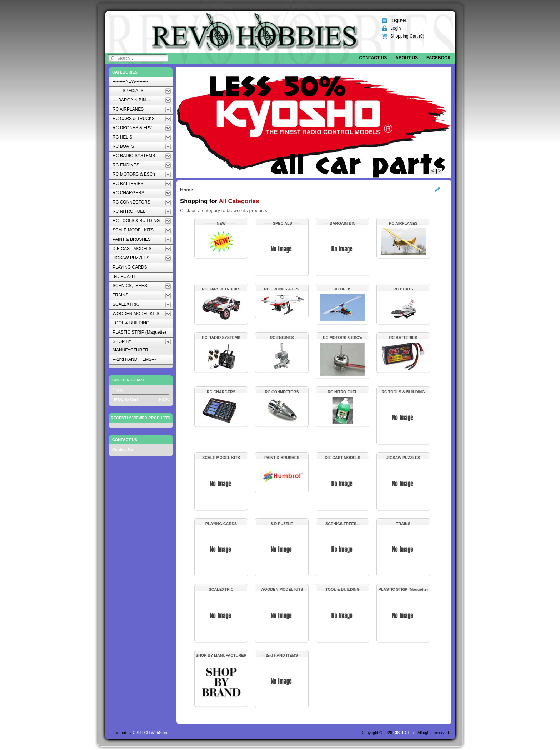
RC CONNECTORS (282, 392)
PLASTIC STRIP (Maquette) (403, 589)
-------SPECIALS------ (282, 223)
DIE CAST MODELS (342, 457)
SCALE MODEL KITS (221, 457)
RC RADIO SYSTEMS (221, 337)
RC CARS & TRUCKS (221, 289)
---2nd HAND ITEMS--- (282, 655)
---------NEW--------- (221, 223)
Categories (125, 72)
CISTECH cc (404, 732)
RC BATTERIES (403, 337)
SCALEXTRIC (221, 589)
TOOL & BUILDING (342, 589)
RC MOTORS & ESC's (342, 337)
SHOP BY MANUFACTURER (221, 655)
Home (187, 190)
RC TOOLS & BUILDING (403, 392)
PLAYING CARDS (221, 524)
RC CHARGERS (221, 392)
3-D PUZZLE (282, 524)
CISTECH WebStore (150, 732)
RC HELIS (342, 289)
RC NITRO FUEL (342, 392)
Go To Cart (126, 399)
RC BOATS (403, 289)
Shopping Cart (128, 380)
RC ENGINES (282, 337)
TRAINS (403, 524)
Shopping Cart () (407, 36)
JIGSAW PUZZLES (403, 457)
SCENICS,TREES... (342, 524)
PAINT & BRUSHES (282, 457)
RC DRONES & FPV (282, 289)
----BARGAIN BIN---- (343, 223)
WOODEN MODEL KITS (282, 589)
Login (396, 28)
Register (398, 20)
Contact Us (122, 449)
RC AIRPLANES (403, 223)
